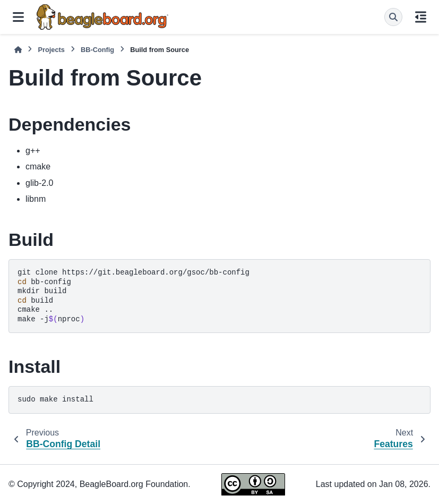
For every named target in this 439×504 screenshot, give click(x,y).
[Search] (393, 17)
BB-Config (97, 50)
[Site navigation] (18, 17)
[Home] (18, 50)
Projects (51, 50)
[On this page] (421, 17)
